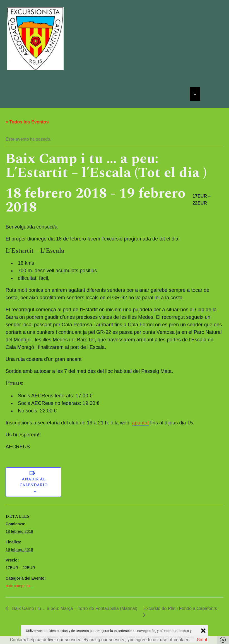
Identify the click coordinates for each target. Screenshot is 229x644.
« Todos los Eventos (27, 122)
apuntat (140, 423)
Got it (202, 640)
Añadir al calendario (34, 482)
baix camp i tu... (19, 586)
